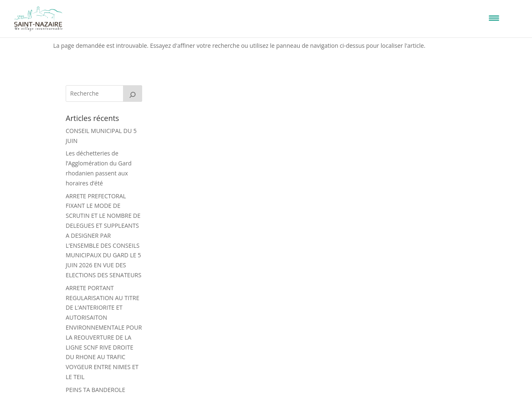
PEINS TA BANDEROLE (95, 390)
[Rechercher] (133, 94)
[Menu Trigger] (494, 18)
